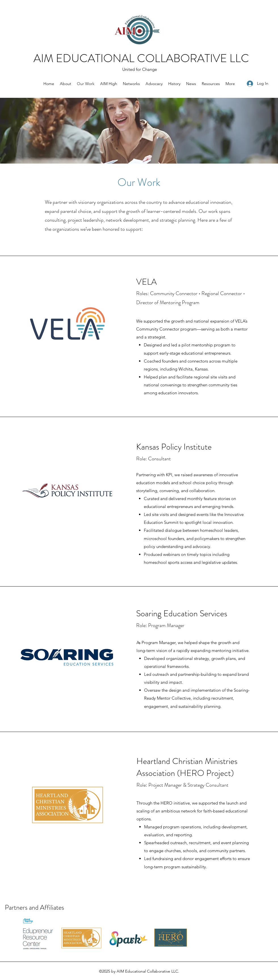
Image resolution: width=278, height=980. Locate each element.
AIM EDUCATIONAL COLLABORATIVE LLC (141, 58)
